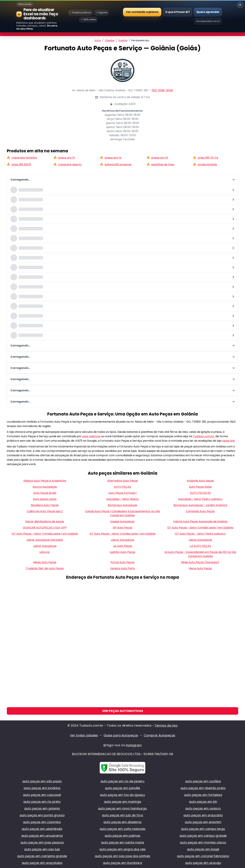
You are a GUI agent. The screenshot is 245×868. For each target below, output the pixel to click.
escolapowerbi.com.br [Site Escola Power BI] (208, 21)
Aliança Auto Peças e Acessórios (45, 481)
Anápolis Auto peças (200, 481)
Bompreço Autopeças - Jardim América (200, 505)
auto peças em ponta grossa (42, 815)
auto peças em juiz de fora (122, 815)
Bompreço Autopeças (122, 505)
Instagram (134, 745)
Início (98, 40)
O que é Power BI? (178, 12)
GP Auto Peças (122, 528)
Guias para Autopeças (121, 735)
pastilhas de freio (163, 164)
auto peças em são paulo (42, 781)
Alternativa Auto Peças (122, 481)
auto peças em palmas (122, 836)
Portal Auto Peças (122, 562)
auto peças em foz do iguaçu (122, 795)
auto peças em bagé (203, 849)
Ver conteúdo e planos (142, 12)
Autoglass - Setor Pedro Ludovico (200, 499)
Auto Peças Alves (200, 487)
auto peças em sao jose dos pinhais (122, 856)
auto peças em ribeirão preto (203, 788)
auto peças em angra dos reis (122, 849)
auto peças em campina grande (42, 856)
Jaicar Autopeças (122, 540)
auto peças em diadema (122, 822)
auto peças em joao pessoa (42, 842)
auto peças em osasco (203, 808)
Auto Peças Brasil (45, 493)
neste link (228, 441)
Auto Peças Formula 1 (122, 493)
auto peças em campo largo (203, 829)
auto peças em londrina (42, 788)
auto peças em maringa (122, 802)
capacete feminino (24, 158)
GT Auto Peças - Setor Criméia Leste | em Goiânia (200, 528)
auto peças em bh (203, 802)
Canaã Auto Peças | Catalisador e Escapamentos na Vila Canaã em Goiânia (122, 513)
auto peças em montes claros (203, 842)
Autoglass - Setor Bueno (122, 499)
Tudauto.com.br (204, 436)
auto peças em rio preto (42, 802)
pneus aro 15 (160, 158)
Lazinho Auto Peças (122, 552)
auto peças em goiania (42, 808)
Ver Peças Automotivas (123, 711)
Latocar (45, 552)
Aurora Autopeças (45, 487)
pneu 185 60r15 (21, 164)
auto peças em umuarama (42, 836)
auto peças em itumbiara (122, 863)
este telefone (91, 436)
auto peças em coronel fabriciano (203, 856)
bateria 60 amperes (118, 164)
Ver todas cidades (84, 735)
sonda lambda (207, 164)
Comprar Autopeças (160, 735)
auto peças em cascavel (42, 795)
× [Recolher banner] (240, 5)
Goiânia (123, 40)
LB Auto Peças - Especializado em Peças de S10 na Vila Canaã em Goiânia (200, 554)
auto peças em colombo (42, 822)
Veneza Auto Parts (122, 568)
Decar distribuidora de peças (45, 521)
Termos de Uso (166, 725)
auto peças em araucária (203, 815)
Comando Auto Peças (200, 511)
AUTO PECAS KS (200, 493)
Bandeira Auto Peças (45, 505)
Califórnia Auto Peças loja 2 (45, 511)
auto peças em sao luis (42, 849)
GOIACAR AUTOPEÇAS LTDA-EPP (45, 528)
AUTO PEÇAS (122, 487)
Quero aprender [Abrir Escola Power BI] (208, 12)
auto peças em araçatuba (42, 863)
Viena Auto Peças (200, 568)
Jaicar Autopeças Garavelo (45, 540)
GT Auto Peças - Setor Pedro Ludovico (200, 534)
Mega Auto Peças (45, 562)
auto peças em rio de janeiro (122, 781)
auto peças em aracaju (203, 863)
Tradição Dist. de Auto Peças (45, 568)
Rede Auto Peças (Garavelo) (200, 562)
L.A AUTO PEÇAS (200, 546)
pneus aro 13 (66, 158)
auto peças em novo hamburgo (122, 808)
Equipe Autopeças (122, 521)
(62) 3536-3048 (162, 90)
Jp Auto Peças (122, 546)
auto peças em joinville (122, 788)
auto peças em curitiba (203, 781)
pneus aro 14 (113, 158)
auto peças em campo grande (203, 836)
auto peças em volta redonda (122, 829)
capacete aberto (70, 164)
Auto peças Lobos (45, 499)
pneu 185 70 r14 (208, 158)
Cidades (110, 40)
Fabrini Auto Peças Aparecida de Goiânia (200, 521)
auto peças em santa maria (122, 842)
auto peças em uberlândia (42, 829)
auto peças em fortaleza (203, 795)
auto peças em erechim (203, 822)
